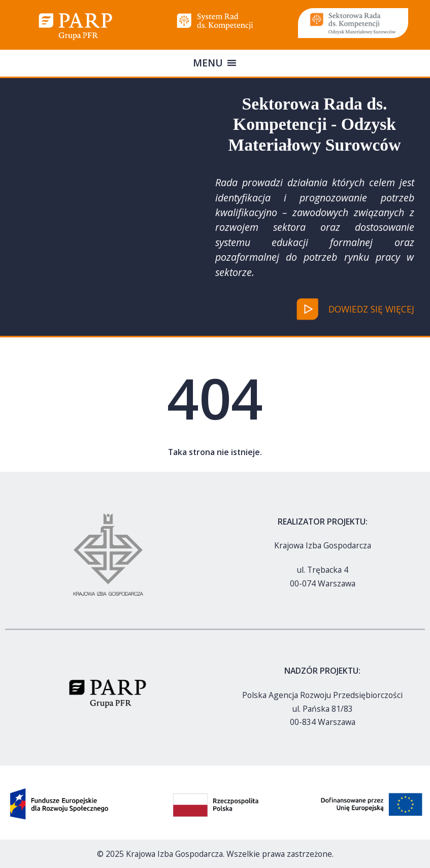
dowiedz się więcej (371, 309)
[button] (208, 63)
